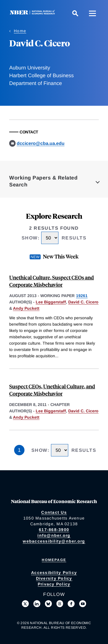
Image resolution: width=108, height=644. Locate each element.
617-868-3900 (54, 530)
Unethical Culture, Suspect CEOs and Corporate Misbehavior (52, 281)
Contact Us (54, 512)
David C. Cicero (83, 302)
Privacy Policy (54, 584)
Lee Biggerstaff (51, 302)
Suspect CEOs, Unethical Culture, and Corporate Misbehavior (52, 390)
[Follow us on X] (25, 604)
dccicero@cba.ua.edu (41, 143)
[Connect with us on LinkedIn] (37, 604)
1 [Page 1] (19, 450)
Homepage (54, 560)
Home (20, 31)
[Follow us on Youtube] (83, 604)
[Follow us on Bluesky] (48, 604)
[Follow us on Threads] (60, 604)
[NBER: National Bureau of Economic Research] (33, 13)
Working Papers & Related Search (43, 181)
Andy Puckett (26, 308)
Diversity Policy (54, 578)
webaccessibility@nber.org (54, 541)
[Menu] (92, 13)
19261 (82, 296)
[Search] (75, 13)
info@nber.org (54, 535)
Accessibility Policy (54, 573)
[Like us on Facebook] (71, 604)
